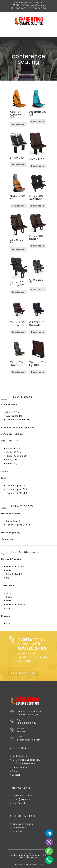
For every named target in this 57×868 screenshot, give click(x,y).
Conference (19, 828)
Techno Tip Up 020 (17, 489)
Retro (9, 597)
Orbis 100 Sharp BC (17, 456)
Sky (8, 608)
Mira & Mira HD (14, 574)
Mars (9, 578)
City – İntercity (21, 767)
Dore (9, 570)
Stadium (17, 831)
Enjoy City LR (13, 521)
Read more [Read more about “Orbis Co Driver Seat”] (18, 372)
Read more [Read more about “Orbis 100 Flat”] (18, 249)
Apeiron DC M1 (14, 416)
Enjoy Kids (12, 460)
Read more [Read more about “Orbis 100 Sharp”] (38, 246)
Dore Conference (16, 567)
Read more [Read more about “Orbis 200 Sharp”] (18, 332)
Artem (10, 593)
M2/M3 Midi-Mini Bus (24, 764)
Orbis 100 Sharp (15, 452)
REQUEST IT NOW (23, 673)
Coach (16, 771)
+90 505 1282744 (23, 3)
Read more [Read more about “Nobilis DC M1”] (18, 206)
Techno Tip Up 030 (17, 493)
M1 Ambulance (20, 756)
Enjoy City (12, 463)
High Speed (19, 803)
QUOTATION (39, 8)
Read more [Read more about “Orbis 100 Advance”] (38, 206)
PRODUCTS (21, 8)
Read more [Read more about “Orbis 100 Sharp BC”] (18, 292)
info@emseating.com (34, 5)
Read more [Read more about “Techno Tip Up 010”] (38, 372)
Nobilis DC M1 (13, 412)
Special (16, 775)
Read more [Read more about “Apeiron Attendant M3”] (18, 124)
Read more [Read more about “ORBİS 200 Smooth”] (38, 332)
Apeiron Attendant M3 (18, 420)
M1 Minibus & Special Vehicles (29, 760)
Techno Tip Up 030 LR (18, 525)
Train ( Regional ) (22, 799)
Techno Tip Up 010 (16, 485)
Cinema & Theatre (23, 824)
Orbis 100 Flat (14, 448)
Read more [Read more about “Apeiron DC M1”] (38, 122)
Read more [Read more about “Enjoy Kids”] (38, 166)
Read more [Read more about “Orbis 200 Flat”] (38, 289)
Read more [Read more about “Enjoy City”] (18, 164)
